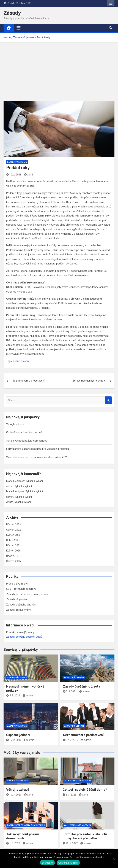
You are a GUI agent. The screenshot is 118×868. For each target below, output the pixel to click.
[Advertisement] (59, 69)
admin (29, 175)
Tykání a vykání (34, 481)
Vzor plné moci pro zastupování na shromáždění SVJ (37, 457)
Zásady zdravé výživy (19, 610)
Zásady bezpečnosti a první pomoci (27, 594)
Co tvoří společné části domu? (24, 432)
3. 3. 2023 (70, 795)
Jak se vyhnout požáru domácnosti (27, 441)
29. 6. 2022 (70, 843)
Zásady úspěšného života (82, 686)
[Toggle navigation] (19, 28)
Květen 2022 (13, 535)
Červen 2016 (13, 561)
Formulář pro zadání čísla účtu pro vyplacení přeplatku (38, 449)
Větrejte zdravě (15, 424)
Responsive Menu (111, 3)
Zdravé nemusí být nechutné (89, 381)
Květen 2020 (13, 551)
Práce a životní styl (17, 584)
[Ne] (114, 859)
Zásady (12, 13)
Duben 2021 (13, 540)
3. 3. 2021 (70, 691)
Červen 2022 (13, 530)
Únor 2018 (12, 556)
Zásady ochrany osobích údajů (24, 637)
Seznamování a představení (28, 381)
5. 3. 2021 (13, 696)
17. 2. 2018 (14, 175)
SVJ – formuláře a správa (21, 589)
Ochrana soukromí (68, 863)
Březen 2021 (13, 545)
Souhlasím (47, 863)
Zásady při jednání (17, 162)
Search (108, 400)
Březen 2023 (13, 524)
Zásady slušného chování (21, 605)
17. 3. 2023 (14, 795)
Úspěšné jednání (18, 735)
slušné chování (21, 361)
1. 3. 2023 (13, 843)
